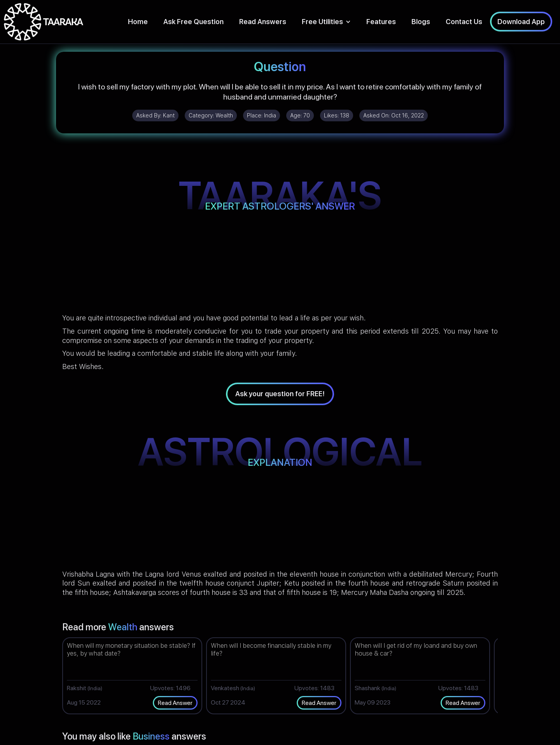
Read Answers (263, 22)
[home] (44, 22)
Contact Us (464, 22)
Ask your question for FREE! (280, 394)
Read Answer (175, 703)
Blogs (421, 22)
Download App (521, 22)
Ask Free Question (193, 22)
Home (138, 22)
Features (381, 22)
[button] (326, 22)
